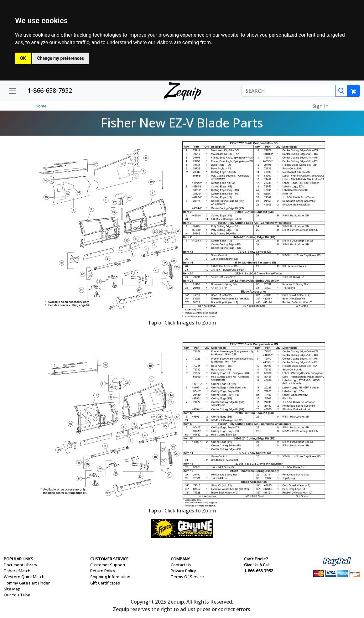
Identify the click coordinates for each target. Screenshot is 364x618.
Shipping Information (110, 577)
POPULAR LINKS (18, 559)
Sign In (320, 106)
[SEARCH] (289, 91)
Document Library (21, 565)
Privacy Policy (183, 571)
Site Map (12, 589)
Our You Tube (17, 595)
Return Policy (103, 571)
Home (41, 106)
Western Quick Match (24, 577)
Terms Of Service (187, 577)
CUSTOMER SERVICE (109, 559)
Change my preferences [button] (61, 58)
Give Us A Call (257, 565)
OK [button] (23, 58)
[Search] (341, 91)
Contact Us (181, 565)
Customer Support (108, 565)
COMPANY (180, 559)
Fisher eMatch (17, 571)
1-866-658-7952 (50, 90)
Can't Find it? (256, 559)
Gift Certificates (105, 583)
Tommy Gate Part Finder (27, 583)
